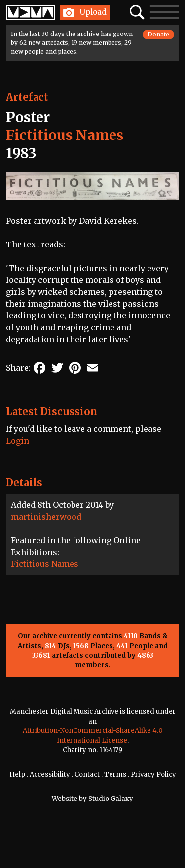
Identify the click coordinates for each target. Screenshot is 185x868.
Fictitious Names (45, 564)
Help (17, 775)
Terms (115, 775)
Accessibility (50, 775)
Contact (87, 775)
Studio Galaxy (111, 799)
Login (18, 441)
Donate (158, 34)
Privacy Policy (153, 775)
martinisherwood (46, 517)
